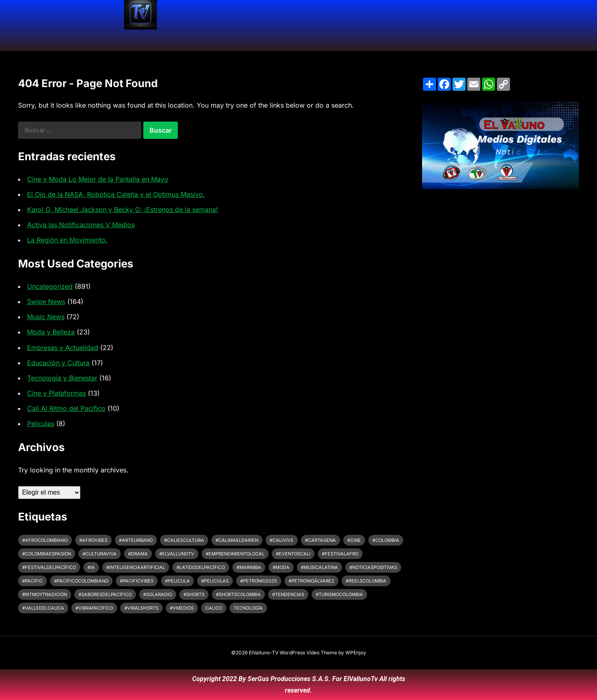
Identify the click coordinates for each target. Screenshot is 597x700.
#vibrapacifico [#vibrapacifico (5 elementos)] (94, 608)
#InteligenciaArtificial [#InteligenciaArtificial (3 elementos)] (136, 567)
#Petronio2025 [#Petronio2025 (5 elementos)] (259, 581)
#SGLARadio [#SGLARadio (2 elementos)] (158, 594)
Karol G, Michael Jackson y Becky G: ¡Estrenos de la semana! (123, 210)
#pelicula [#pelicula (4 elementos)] (177, 581)
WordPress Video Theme (308, 653)
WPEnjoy (356, 653)
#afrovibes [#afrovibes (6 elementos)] (93, 540)
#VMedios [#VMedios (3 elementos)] (182, 608)
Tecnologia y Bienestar (62, 378)
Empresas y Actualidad (63, 348)
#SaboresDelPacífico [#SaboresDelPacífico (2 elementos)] (105, 594)
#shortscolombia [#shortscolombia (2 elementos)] (238, 594)
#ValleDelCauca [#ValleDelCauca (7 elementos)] (43, 608)
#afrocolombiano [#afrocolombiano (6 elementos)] (45, 540)
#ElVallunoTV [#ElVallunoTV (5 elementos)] (177, 554)
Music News (46, 317)
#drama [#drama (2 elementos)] (138, 554)
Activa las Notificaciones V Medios (81, 225)
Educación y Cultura (58, 363)
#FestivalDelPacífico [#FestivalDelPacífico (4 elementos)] (49, 567)
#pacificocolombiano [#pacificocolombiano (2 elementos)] (81, 581)
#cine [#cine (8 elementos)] (354, 540)
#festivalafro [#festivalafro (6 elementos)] (340, 554)
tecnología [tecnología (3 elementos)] (248, 608)
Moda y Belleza (51, 332)
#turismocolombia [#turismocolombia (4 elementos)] (339, 594)
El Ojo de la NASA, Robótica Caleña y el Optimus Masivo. (116, 194)
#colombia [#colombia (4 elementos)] (386, 540)
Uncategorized (50, 286)
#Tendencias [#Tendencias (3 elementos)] (288, 594)
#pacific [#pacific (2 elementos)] (32, 581)
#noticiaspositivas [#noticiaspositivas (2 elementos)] (373, 567)
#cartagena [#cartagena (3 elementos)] (320, 540)
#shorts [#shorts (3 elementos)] (194, 594)
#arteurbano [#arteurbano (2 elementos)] (136, 540)
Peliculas (41, 424)
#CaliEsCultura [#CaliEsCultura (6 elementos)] (184, 540)
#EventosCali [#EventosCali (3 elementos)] (293, 554)
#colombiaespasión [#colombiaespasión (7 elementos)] (47, 554)
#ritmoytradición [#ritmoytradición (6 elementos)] (45, 594)
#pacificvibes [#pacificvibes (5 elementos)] (137, 581)
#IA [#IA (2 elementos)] (91, 567)
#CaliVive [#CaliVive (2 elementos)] (282, 540)
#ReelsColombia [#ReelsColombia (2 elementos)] (366, 581)
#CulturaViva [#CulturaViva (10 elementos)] (100, 554)
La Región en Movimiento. (67, 240)
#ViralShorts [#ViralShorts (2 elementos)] (141, 608)
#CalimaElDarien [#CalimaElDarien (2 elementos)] (237, 540)
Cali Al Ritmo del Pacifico (66, 408)
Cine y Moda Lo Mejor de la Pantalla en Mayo (98, 179)
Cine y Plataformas (56, 393)
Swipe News (46, 302)
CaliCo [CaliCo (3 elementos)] (214, 608)
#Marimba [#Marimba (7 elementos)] (249, 567)
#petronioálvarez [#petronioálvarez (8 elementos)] (311, 581)
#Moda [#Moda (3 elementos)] (281, 567)
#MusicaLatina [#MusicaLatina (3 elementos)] (319, 567)
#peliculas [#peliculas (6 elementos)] (215, 581)
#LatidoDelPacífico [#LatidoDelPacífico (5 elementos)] (201, 567)
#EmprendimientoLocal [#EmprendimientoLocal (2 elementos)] (235, 554)
